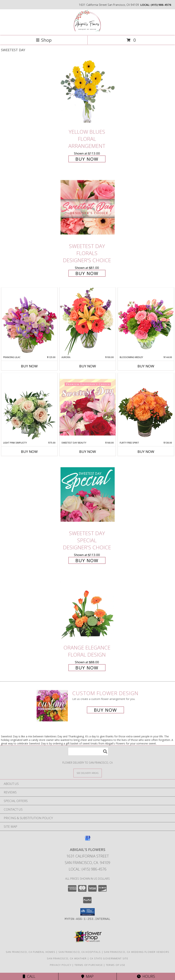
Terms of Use (116, 965)
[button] (87, 912)
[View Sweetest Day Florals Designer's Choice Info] (88, 207)
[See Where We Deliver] (88, 773)
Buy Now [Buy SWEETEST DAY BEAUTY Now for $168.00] (88, 452)
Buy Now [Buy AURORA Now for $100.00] (88, 366)
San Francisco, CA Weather (67, 958)
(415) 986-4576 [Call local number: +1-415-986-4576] (161, 5)
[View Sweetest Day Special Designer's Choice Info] (88, 494)
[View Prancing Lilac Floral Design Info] (29, 322)
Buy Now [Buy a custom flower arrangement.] (105, 710)
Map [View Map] (87, 976)
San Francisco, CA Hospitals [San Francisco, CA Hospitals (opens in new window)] (80, 952)
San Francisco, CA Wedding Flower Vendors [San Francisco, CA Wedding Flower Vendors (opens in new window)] (137, 952)
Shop (44, 40)
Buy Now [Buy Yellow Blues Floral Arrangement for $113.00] (87, 159)
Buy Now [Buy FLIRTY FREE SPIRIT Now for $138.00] (146, 452)
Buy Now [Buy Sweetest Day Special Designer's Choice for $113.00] (87, 560)
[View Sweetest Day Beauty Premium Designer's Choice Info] (88, 407)
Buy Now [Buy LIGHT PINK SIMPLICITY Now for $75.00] (29, 452)
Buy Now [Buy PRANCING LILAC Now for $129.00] (29, 366)
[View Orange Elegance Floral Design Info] (88, 609)
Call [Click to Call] (29, 976)
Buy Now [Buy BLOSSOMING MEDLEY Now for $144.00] (146, 366)
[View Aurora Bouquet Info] (88, 321)
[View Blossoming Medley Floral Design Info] (146, 321)
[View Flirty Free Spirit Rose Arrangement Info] (146, 407)
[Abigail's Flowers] (88, 30)
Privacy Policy (61, 965)
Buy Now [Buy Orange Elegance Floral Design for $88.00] (87, 668)
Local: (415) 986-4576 (88, 869)
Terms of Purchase (89, 965)
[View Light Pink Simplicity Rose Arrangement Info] (29, 407)
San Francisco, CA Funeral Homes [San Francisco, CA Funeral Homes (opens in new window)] (31, 952)
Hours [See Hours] (146, 976)
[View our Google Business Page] (88, 840)
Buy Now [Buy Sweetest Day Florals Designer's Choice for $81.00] (87, 273)
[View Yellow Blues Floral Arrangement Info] (88, 93)
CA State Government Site (109, 958)
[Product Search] (88, 751)
